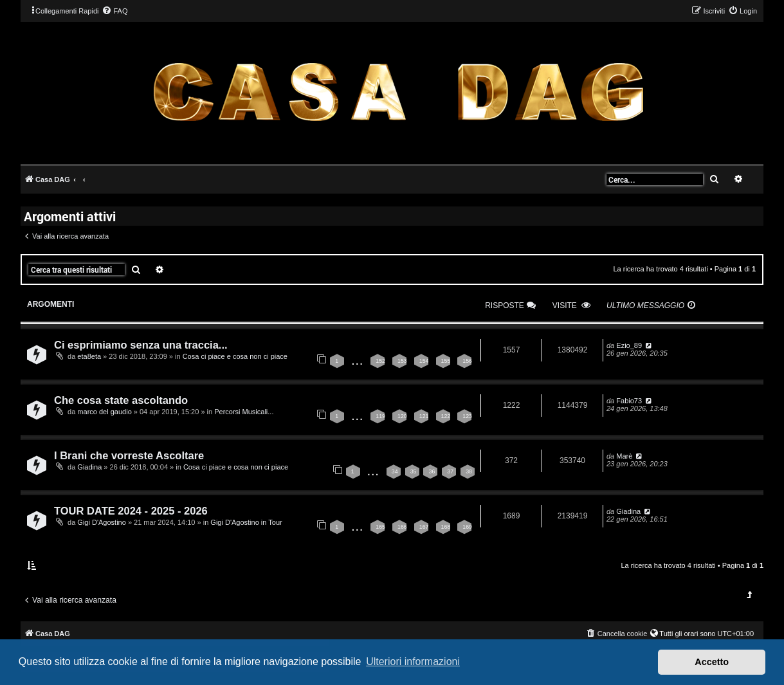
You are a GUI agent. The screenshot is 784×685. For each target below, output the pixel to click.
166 (402, 527)
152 (380, 361)
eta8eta (89, 356)
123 (467, 416)
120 (402, 416)
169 (467, 527)
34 (395, 471)
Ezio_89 (629, 345)
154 (424, 361)
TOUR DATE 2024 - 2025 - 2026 (131, 511)
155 (446, 361)
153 (402, 361)
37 (450, 471)
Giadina (89, 467)
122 (446, 416)
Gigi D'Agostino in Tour (246, 522)
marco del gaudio (104, 412)
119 (380, 416)
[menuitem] (114, 11)
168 (446, 527)
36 (432, 471)
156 (467, 361)
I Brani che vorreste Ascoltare (129, 455)
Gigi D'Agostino (101, 522)
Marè (624, 456)
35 (414, 471)
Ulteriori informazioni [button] (413, 662)
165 (380, 527)
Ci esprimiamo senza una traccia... (141, 345)
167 (424, 527)
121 (424, 416)
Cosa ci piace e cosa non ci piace (235, 356)
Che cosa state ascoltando (121, 400)
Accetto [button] (712, 662)
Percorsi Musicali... (244, 412)
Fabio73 (629, 401)
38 (469, 471)
